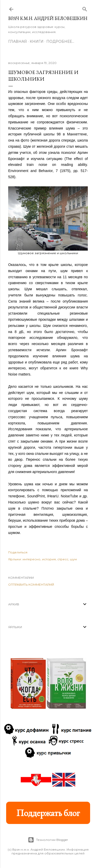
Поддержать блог (48, 813)
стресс (63, 559)
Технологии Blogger (48, 840)
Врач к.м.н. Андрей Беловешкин (48, 18)
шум (73, 559)
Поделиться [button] (18, 552)
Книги (37, 41)
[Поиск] (85, 8)
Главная (18, 41)
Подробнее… (60, 41)
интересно (31, 559)
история (49, 559)
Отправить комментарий (31, 585)
